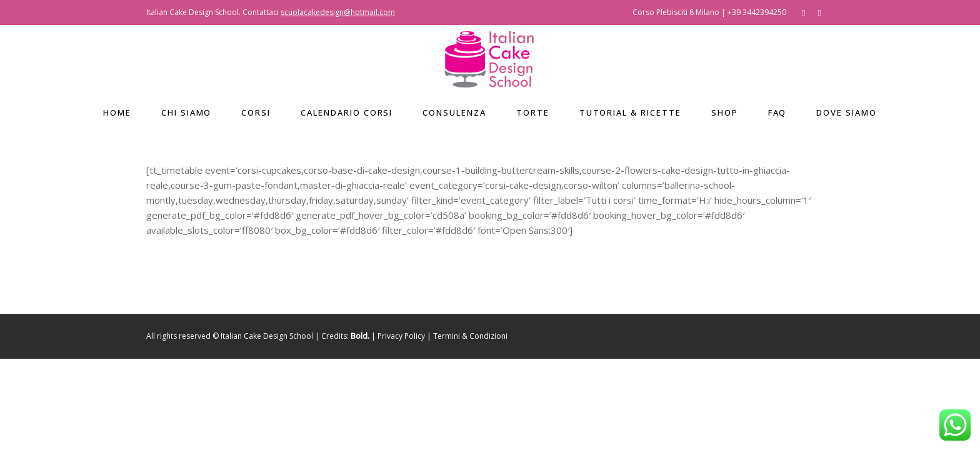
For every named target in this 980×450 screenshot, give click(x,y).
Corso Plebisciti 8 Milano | (680, 12)
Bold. (360, 336)
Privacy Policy (401, 336)
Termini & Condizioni (470, 336)
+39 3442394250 (757, 12)
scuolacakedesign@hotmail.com (338, 12)
